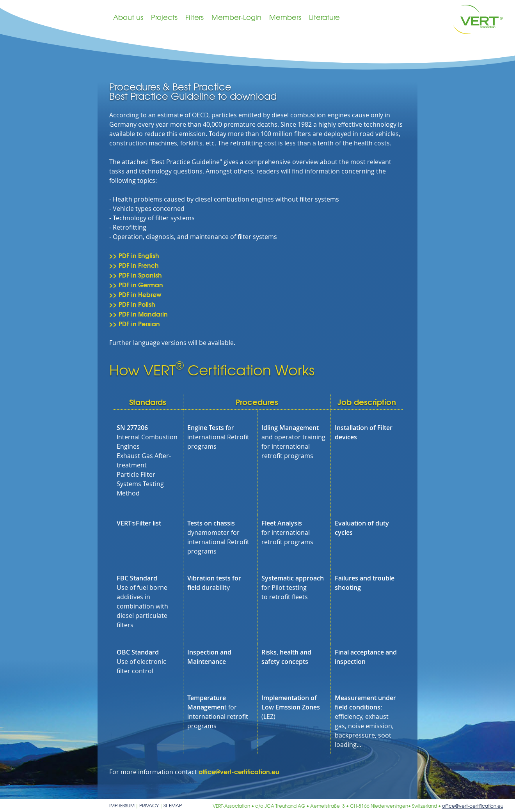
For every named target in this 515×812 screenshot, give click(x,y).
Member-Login (236, 17)
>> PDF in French (134, 265)
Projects (164, 17)
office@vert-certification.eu (239, 771)
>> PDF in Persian (135, 323)
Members (285, 17)
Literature (324, 17)
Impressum (122, 805)
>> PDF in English (134, 255)
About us (128, 17)
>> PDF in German (136, 284)
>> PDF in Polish (132, 304)
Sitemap (173, 805)
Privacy (149, 805)
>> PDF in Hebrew (135, 294)
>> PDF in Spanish (136, 275)
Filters (194, 17)
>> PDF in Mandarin (139, 314)
